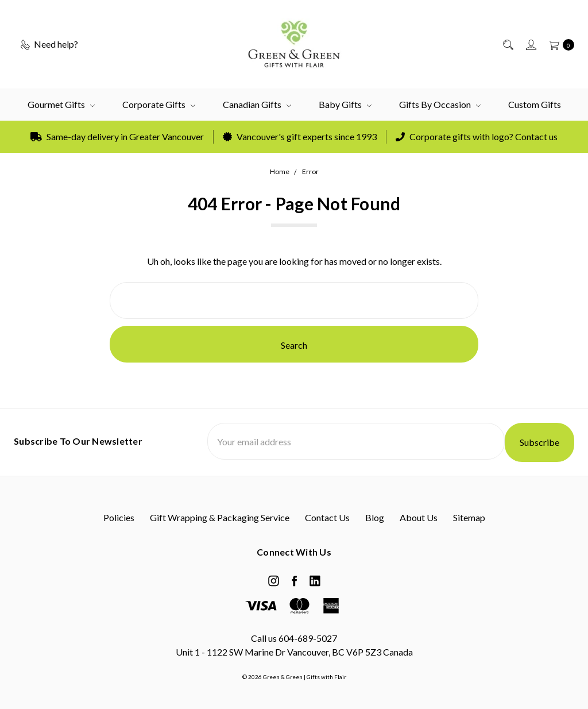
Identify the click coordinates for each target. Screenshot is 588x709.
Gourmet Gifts (61, 104)
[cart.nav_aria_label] (558, 44)
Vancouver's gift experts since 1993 (300, 136)
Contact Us (327, 517)
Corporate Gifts (159, 104)
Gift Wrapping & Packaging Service (220, 517)
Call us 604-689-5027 (294, 638)
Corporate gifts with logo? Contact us (477, 136)
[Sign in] (530, 44)
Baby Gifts (345, 104)
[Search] (507, 44)
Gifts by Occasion (440, 104)
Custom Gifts (535, 104)
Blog (375, 517)
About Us (419, 517)
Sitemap (469, 517)
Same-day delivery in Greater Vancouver (117, 136)
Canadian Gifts (257, 104)
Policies (119, 517)
